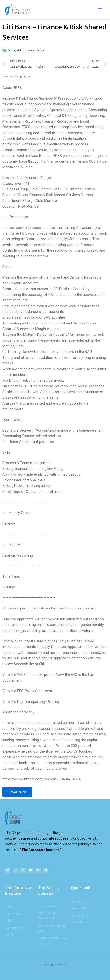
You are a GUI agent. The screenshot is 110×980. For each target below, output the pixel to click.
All (19, 50)
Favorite (17, 792)
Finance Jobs (33, 50)
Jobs (11, 50)
